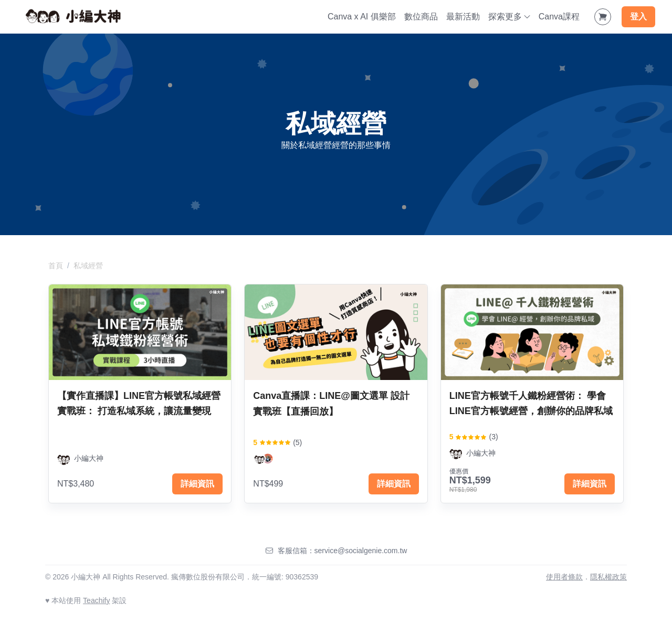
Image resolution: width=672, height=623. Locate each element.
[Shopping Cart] (603, 17)
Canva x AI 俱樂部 (362, 17)
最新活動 (463, 17)
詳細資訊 (197, 484)
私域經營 (88, 266)
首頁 (56, 266)
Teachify (96, 600)
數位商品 (421, 17)
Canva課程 (559, 17)
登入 (638, 17)
